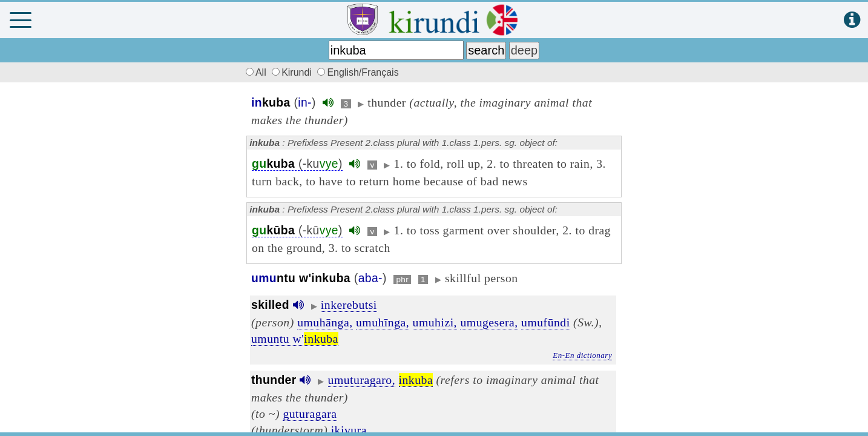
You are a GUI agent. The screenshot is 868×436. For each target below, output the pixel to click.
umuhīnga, (383, 322)
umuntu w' (295, 339)
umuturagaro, (362, 380)
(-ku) (297, 164)
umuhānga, (325, 322)
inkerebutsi (349, 305)
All (254, 72)
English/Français (358, 72)
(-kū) (297, 230)
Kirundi (293, 72)
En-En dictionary (582, 355)
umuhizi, (435, 322)
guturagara (310, 414)
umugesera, (489, 322)
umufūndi (546, 322)
